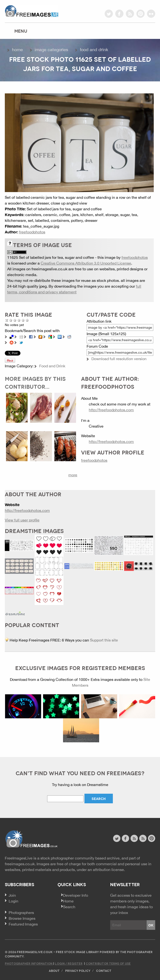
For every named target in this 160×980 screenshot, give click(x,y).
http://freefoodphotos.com (111, 410)
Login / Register (69, 963)
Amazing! (27, 320)
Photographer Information (29, 963)
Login (13, 901)
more (73, 475)
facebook (119, 14)
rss (130, 14)
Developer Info (76, 895)
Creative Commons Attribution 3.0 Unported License (86, 263)
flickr (151, 14)
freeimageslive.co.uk (32, 11)
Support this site (104, 640)
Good (19, 320)
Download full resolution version (119, 359)
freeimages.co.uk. (20, 864)
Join (12, 895)
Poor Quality (11, 320)
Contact (104, 971)
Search (69, 907)
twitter (109, 14)
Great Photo (23, 320)
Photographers (21, 913)
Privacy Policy (78, 971)
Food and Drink (94, 50)
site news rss (134, 838)
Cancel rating (7, 320)
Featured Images (23, 924)
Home (17, 50)
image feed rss (143, 838)
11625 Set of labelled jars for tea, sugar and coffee (51, 257)
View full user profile (22, 520)
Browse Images (22, 918)
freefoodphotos (32, 232)
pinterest (141, 14)
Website (31, 839)
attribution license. (109, 870)
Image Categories (51, 50)
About (54, 971)
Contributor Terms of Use (108, 963)
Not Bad (15, 320)
